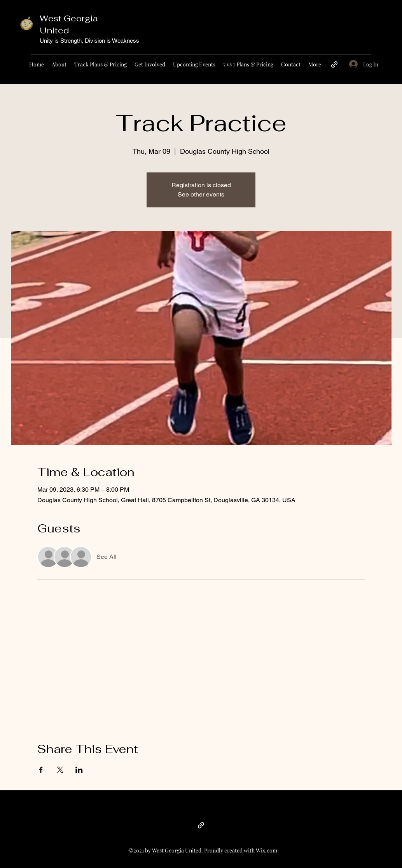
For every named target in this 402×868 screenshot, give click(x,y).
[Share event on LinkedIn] (79, 770)
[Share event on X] (60, 770)
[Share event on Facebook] (41, 770)
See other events (201, 194)
